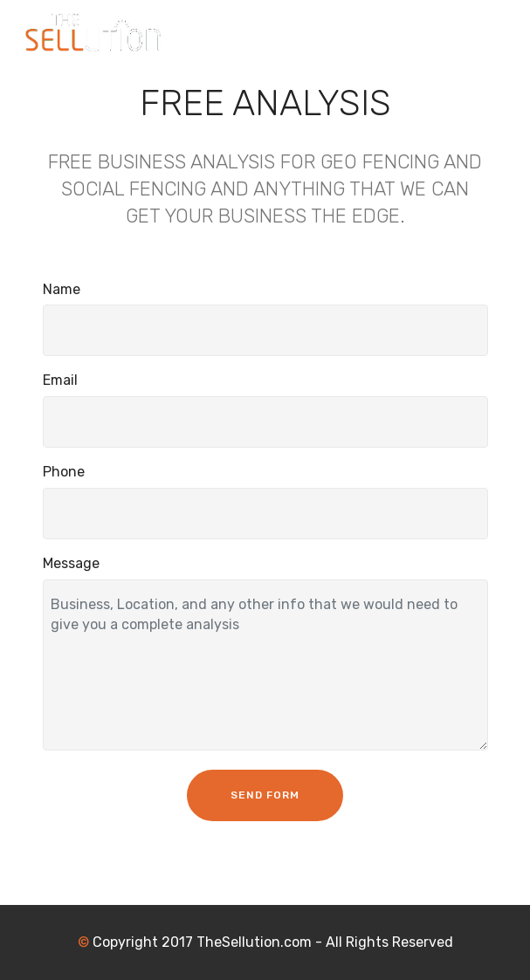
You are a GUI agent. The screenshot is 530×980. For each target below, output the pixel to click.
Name (62, 289)
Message (71, 563)
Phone (64, 472)
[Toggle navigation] (502, 29)
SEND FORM (265, 795)
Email (60, 380)
